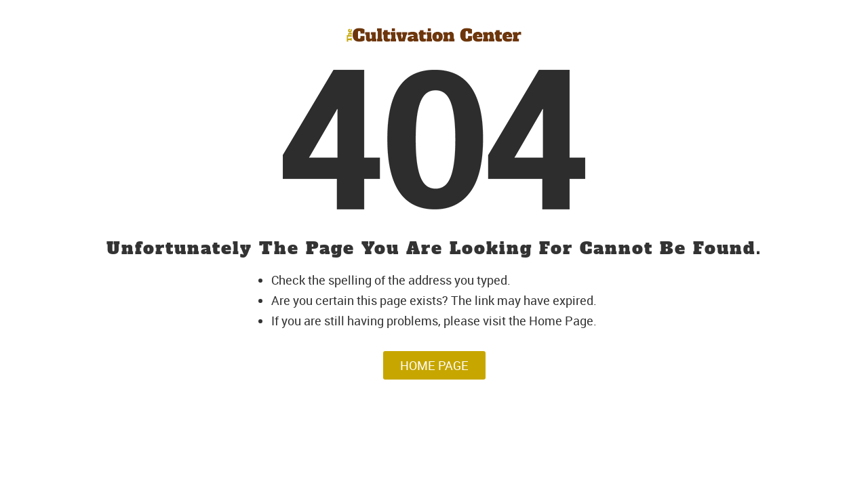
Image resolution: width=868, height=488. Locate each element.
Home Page (434, 365)
